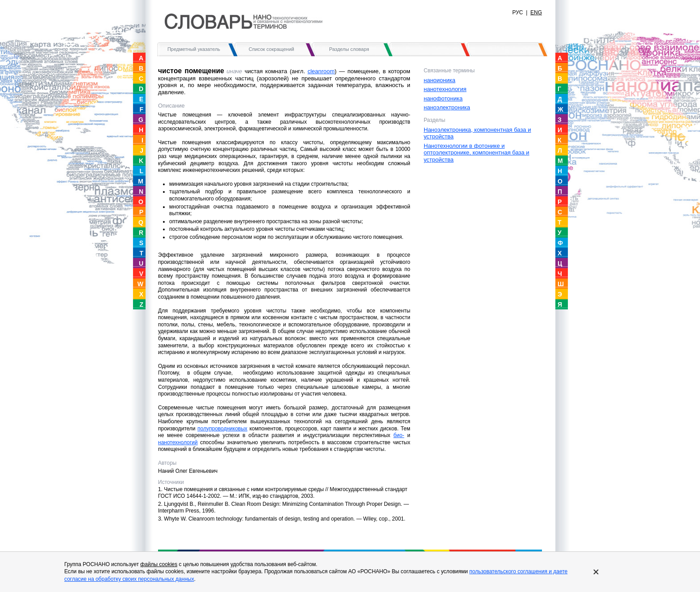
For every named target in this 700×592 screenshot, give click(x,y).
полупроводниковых (222, 429)
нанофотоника (443, 98)
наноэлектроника (447, 107)
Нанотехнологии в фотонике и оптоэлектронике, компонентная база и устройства (477, 153)
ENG (536, 13)
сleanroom (321, 71)
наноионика (440, 80)
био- (399, 435)
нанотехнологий (178, 442)
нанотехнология (445, 89)
